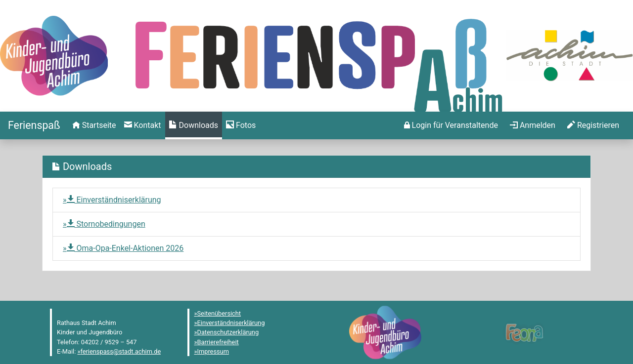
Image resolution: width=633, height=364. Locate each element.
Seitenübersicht (219, 313)
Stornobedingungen (106, 224)
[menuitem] (94, 125)
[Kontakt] (143, 125)
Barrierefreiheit (218, 342)
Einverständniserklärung (114, 200)
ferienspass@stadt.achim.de (120, 351)
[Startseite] (34, 125)
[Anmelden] (451, 125)
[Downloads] (194, 125)
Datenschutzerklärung (228, 332)
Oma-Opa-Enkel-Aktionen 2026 (125, 248)
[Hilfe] (241, 125)
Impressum (213, 351)
